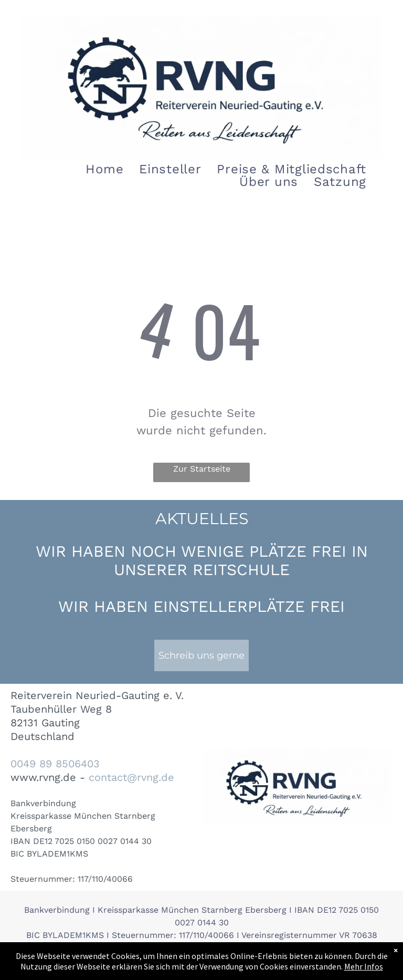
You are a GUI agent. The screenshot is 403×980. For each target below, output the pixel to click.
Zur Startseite (202, 469)
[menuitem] (104, 169)
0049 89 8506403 (55, 764)
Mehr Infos (364, 966)
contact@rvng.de (131, 777)
